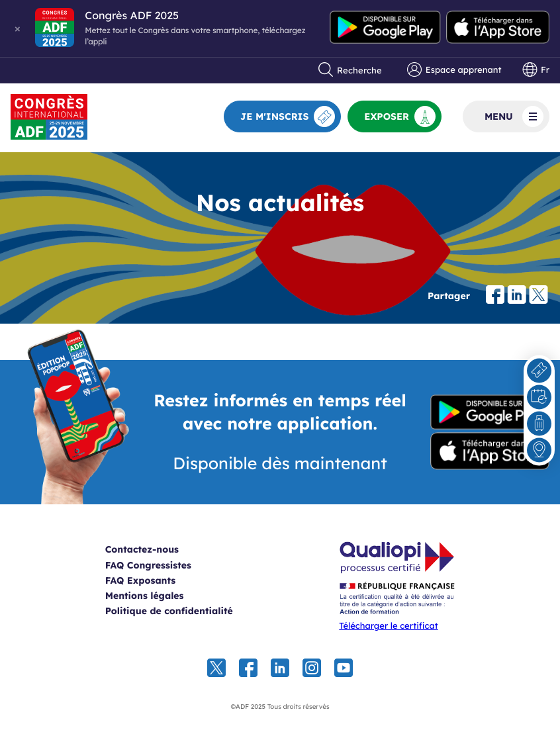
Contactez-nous (142, 549)
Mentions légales (145, 596)
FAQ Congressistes (148, 565)
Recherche (350, 70)
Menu (514, 116)
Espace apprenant (454, 70)
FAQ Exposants (141, 580)
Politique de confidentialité (169, 611)
